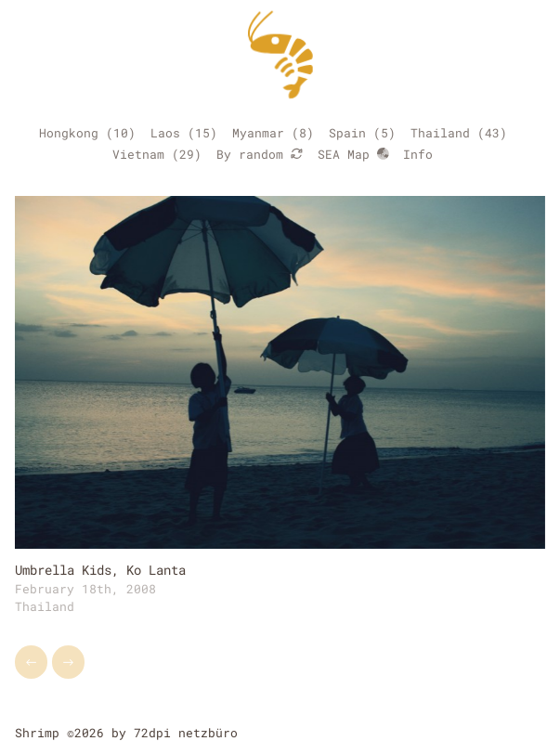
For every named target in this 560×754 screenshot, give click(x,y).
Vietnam (138, 154)
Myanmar (258, 133)
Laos (165, 133)
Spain (347, 133)
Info (418, 154)
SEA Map (353, 154)
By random (260, 154)
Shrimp (37, 733)
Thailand (440, 133)
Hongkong (69, 133)
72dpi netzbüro (186, 733)
